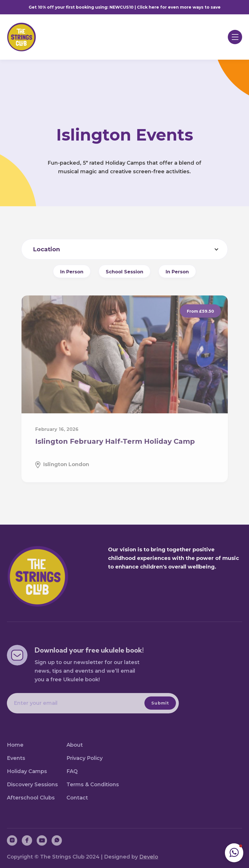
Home (15, 745)
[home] (25, 37)
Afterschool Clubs (31, 798)
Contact (77, 798)
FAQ (72, 771)
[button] (235, 37)
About (75, 745)
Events (16, 758)
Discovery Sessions (32, 785)
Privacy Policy (85, 758)
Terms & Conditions (93, 785)
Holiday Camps (27, 771)
